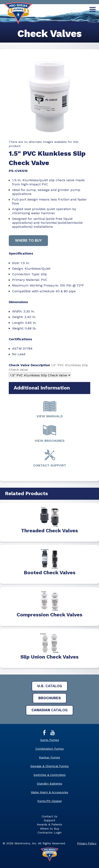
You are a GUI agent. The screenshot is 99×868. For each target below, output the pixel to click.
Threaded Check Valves (49, 531)
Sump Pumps (50, 740)
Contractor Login (49, 832)
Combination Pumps (50, 749)
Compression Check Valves (49, 615)
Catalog (50, 686)
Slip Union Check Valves (49, 657)
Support (49, 820)
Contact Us (49, 816)
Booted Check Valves (50, 573)
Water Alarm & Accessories (49, 792)
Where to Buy (50, 829)
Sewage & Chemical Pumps (50, 766)
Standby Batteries (49, 784)
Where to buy (28, 240)
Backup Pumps (49, 757)
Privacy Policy (87, 843)
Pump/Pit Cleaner (50, 801)
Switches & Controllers (50, 775)
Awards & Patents (49, 824)
